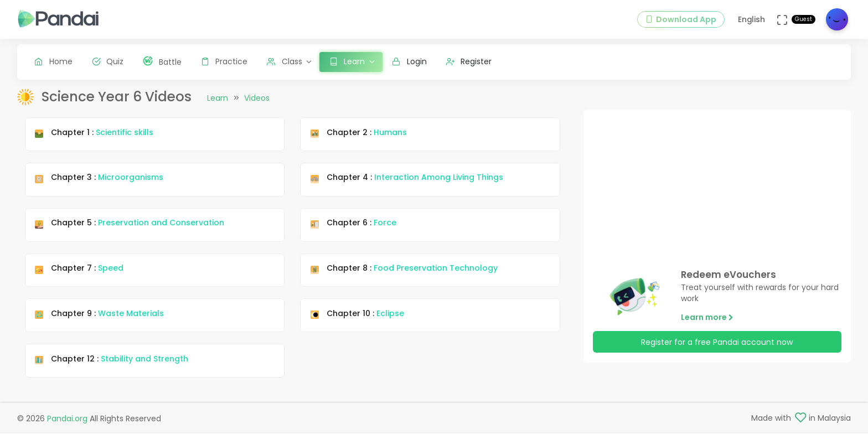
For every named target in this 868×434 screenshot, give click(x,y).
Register (469, 61)
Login (409, 61)
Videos (257, 107)
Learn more (707, 326)
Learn (218, 107)
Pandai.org (67, 421)
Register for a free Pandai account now (717, 350)
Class (285, 61)
